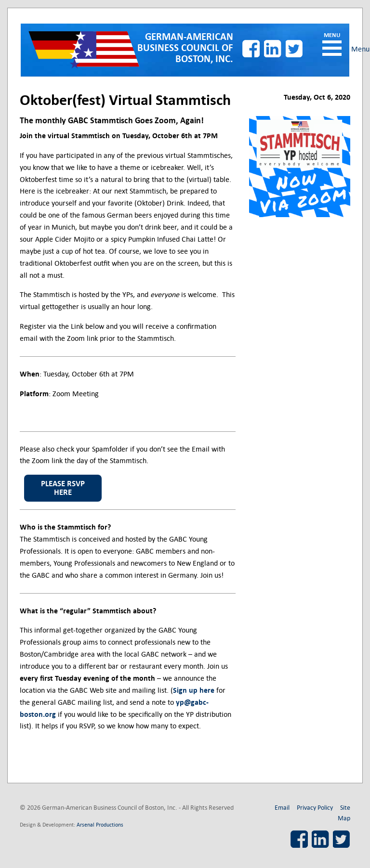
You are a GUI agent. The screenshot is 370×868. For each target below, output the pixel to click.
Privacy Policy (315, 807)
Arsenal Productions (100, 824)
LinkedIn (273, 49)
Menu (332, 48)
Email (282, 807)
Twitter (294, 49)
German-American (185, 48)
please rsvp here (63, 488)
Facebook (251, 49)
